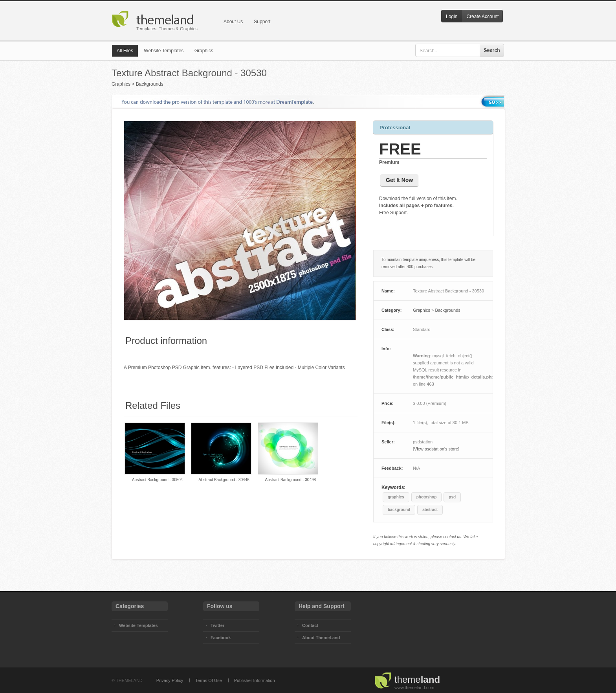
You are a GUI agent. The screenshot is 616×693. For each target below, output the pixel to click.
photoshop (427, 497)
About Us (233, 22)
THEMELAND (129, 680)
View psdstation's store (436, 449)
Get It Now (399, 180)
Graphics (204, 51)
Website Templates (164, 51)
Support (262, 22)
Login (452, 17)
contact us (452, 537)
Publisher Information (255, 680)
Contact (310, 625)
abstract (430, 510)
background (399, 510)
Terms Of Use (208, 680)
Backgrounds (150, 84)
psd (452, 497)
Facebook (221, 638)
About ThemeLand (321, 638)
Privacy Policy (170, 680)
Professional (395, 128)
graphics (396, 497)
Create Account (482, 17)
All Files (125, 51)
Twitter (217, 625)
